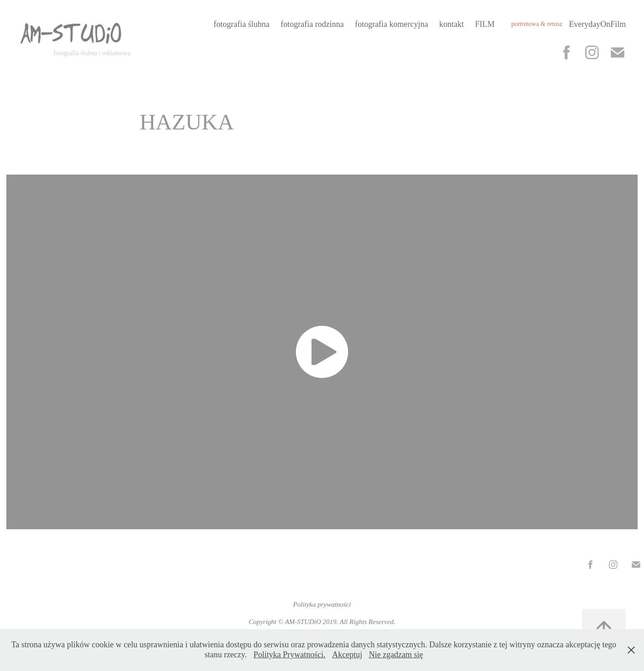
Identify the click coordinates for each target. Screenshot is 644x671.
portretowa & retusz (537, 24)
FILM (485, 24)
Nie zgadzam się (396, 655)
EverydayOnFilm (597, 24)
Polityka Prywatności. (290, 655)
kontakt (452, 24)
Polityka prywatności (322, 604)
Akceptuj (347, 655)
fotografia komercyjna (391, 24)
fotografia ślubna (241, 24)
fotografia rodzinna (312, 24)
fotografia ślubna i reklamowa (92, 53)
